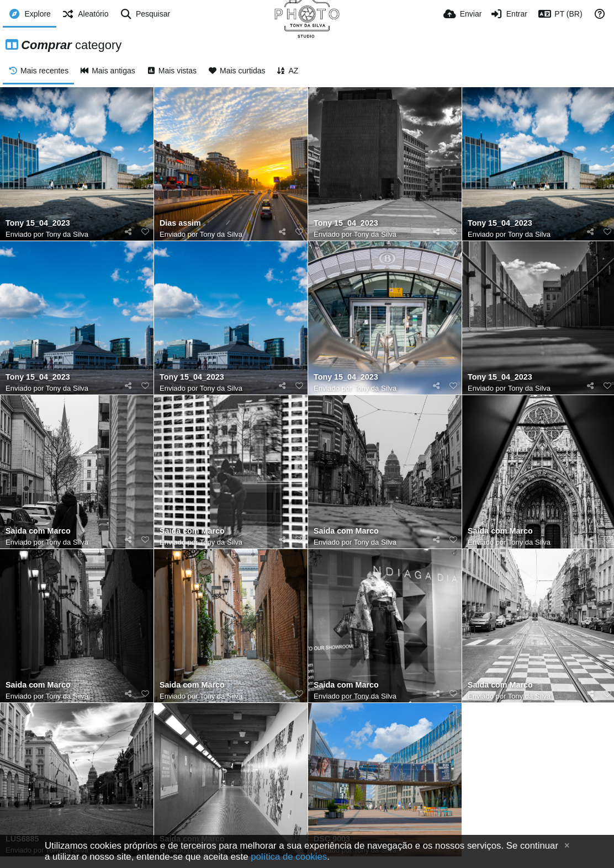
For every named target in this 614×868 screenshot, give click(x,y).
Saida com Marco (38, 531)
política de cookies (289, 857)
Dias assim (180, 223)
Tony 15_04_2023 (38, 223)
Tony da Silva (67, 234)
